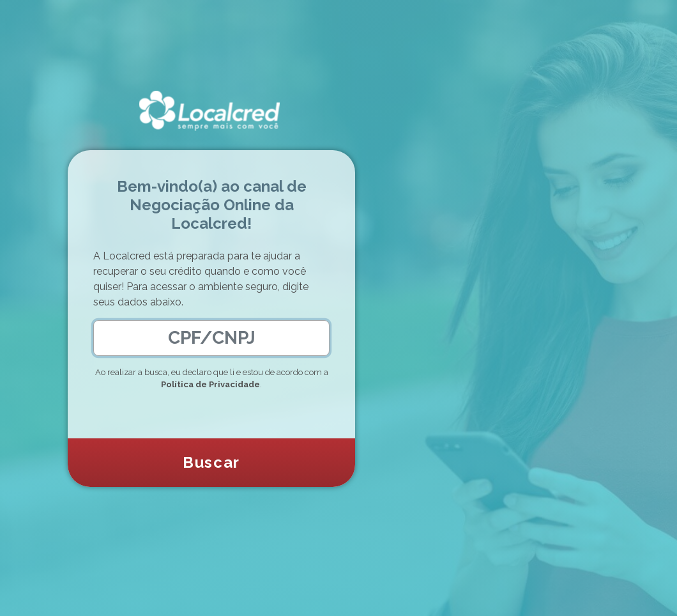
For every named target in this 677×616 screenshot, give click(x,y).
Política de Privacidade (210, 384)
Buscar (211, 462)
